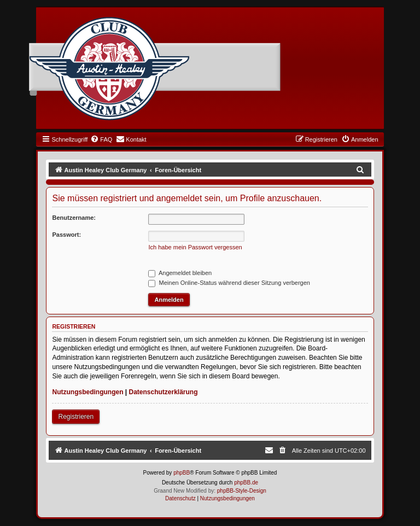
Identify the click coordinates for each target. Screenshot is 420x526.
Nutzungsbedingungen (87, 392)
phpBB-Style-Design (242, 491)
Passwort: (66, 235)
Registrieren (76, 417)
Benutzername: (74, 218)
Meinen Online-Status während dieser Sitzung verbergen (229, 283)
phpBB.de (246, 483)
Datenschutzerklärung (164, 392)
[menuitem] (101, 139)
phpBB (182, 473)
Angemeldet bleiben (180, 273)
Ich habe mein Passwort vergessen (195, 247)
